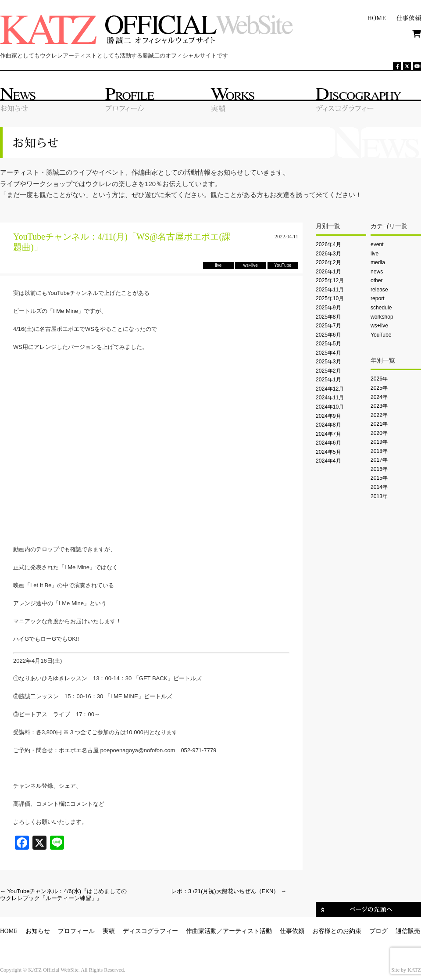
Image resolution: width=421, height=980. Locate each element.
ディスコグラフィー (150, 931)
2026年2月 (328, 262)
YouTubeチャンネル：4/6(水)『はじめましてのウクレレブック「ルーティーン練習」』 (63, 895)
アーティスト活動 (247, 931)
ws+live (379, 326)
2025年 (379, 388)
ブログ (378, 931)
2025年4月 (328, 353)
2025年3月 (328, 362)
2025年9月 (328, 308)
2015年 (379, 478)
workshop (382, 317)
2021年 (379, 424)
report (378, 298)
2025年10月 (330, 298)
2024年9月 (328, 416)
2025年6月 (328, 335)
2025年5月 (328, 344)
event (377, 244)
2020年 (379, 433)
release (379, 290)
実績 (109, 931)
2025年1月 (328, 380)
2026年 (379, 379)
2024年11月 (330, 398)
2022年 (379, 415)
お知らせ (38, 931)
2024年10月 (330, 407)
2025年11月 (330, 290)
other (377, 280)
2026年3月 (328, 254)
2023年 (379, 406)
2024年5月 (328, 452)
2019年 (379, 442)
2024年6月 (328, 443)
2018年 (379, 451)
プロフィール (76, 931)
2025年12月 (330, 280)
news (377, 272)
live (375, 254)
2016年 (379, 469)
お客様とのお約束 (337, 931)
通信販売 (408, 931)
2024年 (379, 397)
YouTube (381, 335)
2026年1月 (328, 272)
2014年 (379, 487)
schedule (381, 308)
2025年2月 (328, 371)
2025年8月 (328, 317)
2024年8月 (328, 425)
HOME (9, 931)
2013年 (379, 496)
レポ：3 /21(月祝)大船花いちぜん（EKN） (229, 891)
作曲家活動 (201, 931)
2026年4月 (328, 244)
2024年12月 (330, 389)
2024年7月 (328, 434)
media (378, 262)
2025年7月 (328, 326)
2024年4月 (328, 461)
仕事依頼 (292, 931)
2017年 (379, 460)
